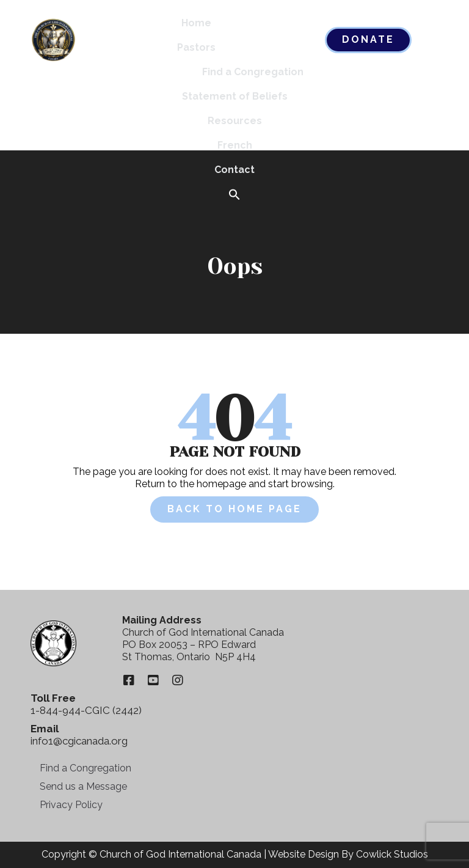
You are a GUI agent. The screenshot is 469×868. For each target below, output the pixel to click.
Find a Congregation (253, 72)
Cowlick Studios (392, 854)
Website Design (304, 854)
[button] (234, 195)
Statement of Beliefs (235, 96)
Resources (235, 121)
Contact (234, 170)
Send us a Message (83, 786)
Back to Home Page (234, 509)
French (235, 145)
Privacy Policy (71, 805)
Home (196, 23)
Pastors (196, 47)
